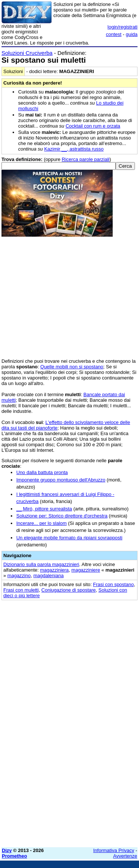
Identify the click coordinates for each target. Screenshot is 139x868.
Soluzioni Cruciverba (27, 53)
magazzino (19, 576)
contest (114, 34)
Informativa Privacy (114, 850)
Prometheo (14, 856)
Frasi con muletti (21, 590)
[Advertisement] (69, 772)
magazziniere (86, 570)
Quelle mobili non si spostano (72, 367)
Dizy (7, 850)
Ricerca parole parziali (86, 159)
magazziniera (54, 570)
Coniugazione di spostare (69, 590)
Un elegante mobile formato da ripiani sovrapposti (69, 538)
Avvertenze (125, 856)
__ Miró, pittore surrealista (44, 509)
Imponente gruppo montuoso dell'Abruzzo (61, 480)
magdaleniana (49, 576)
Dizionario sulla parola (41, 564)
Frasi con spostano (113, 584)
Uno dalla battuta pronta (42, 472)
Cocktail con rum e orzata (93, 126)
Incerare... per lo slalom (42, 523)
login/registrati (123, 27)
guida (132, 34)
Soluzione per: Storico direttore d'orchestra (62, 516)
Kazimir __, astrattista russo (74, 149)
